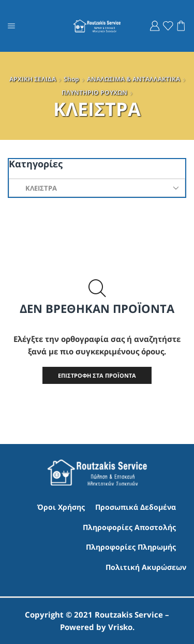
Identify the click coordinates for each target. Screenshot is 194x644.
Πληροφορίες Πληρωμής (131, 547)
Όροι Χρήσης (61, 507)
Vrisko (120, 627)
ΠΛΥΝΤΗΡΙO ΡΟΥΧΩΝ (94, 92)
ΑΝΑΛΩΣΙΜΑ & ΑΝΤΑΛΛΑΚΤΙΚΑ (133, 79)
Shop (71, 79)
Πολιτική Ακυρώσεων (146, 567)
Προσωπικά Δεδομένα (136, 507)
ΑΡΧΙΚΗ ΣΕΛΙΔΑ (33, 79)
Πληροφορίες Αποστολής (129, 527)
